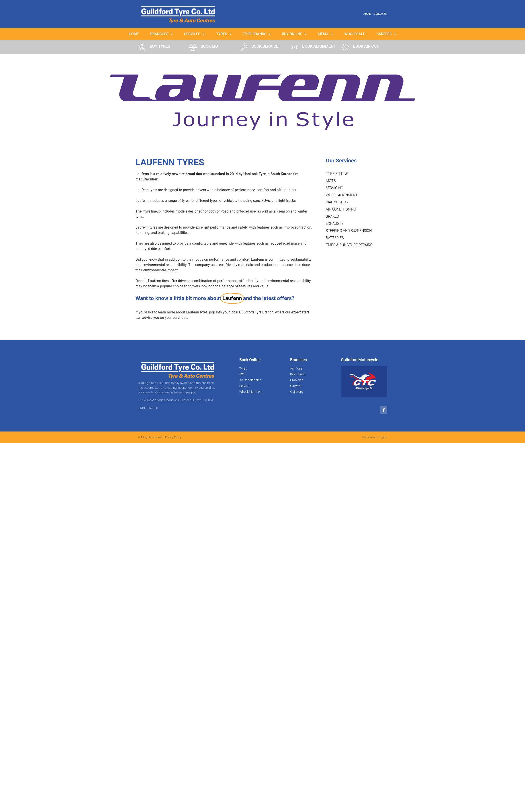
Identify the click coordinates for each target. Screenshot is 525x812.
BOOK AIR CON (366, 46)
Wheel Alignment (342, 195)
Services (194, 34)
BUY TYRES (160, 46)
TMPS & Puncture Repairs (349, 245)
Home (134, 34)
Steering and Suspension (349, 231)
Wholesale (355, 34)
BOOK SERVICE (265, 46)
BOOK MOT (210, 46)
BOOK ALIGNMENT (319, 46)
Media (325, 34)
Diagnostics (337, 202)
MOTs (331, 181)
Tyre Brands (257, 34)
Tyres (224, 34)
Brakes (332, 216)
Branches (162, 34)
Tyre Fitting (337, 174)
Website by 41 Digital (375, 437)
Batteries (335, 238)
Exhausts (335, 224)
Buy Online (294, 34)
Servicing (334, 188)
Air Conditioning (341, 209)
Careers (386, 34)
